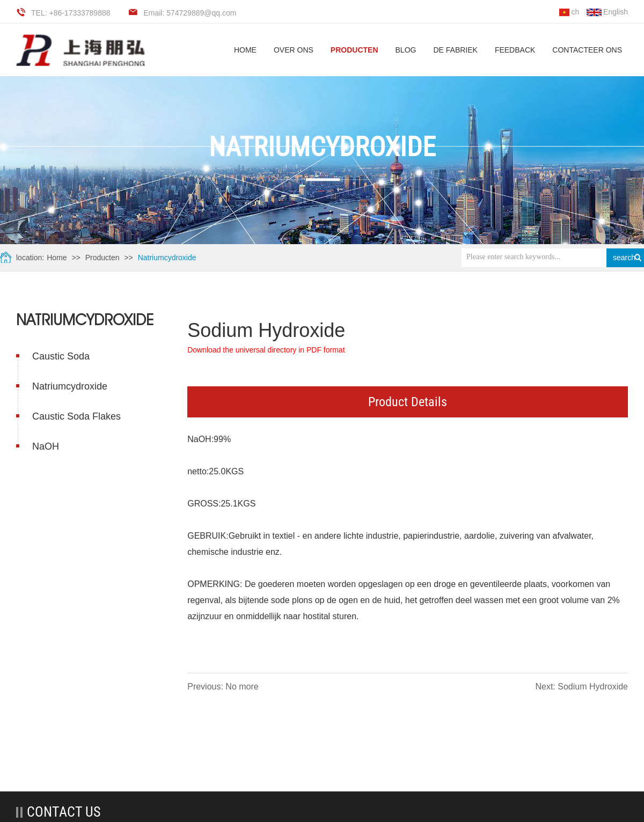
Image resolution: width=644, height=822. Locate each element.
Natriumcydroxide (167, 257)
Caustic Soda (61, 356)
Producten (354, 50)
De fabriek (455, 50)
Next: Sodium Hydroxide (581, 687)
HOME (245, 50)
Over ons (294, 50)
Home (57, 257)
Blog (406, 50)
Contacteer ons (587, 50)
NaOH (46, 446)
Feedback (515, 50)
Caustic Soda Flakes (76, 416)
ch (569, 12)
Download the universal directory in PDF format (266, 350)
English (607, 12)
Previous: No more (223, 687)
